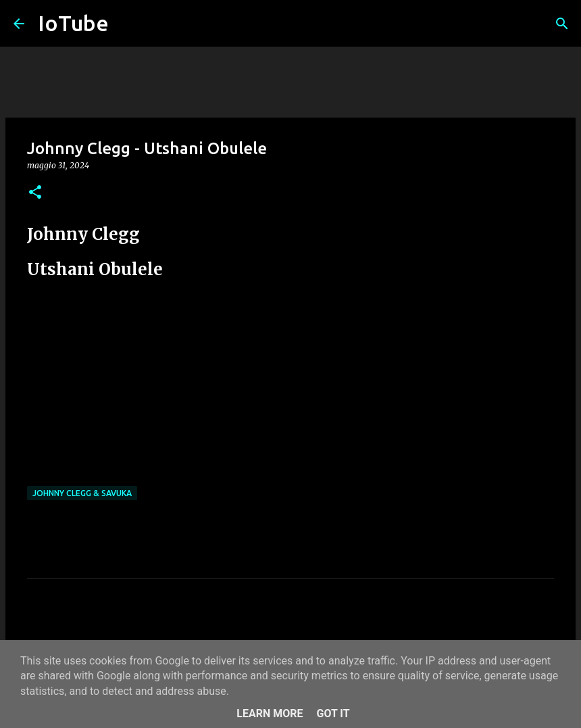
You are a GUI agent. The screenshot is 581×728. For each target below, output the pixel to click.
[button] (35, 193)
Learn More (270, 713)
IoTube (73, 23)
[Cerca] (562, 24)
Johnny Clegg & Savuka (82, 493)
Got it (333, 713)
